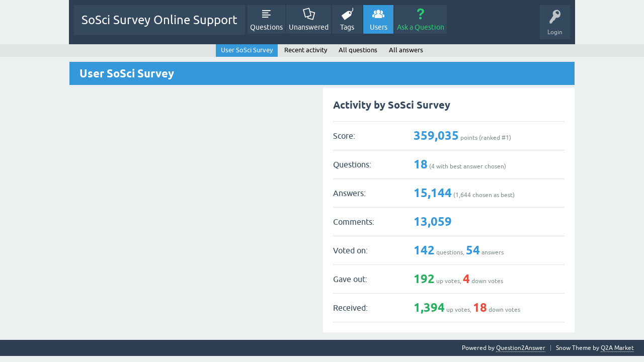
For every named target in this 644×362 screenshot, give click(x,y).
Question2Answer (521, 348)
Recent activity (306, 50)
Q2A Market (617, 348)
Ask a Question (421, 27)
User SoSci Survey (247, 50)
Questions (266, 27)
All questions (358, 50)
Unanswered (309, 27)
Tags (347, 27)
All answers (406, 50)
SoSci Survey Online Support (159, 20)
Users (379, 27)
